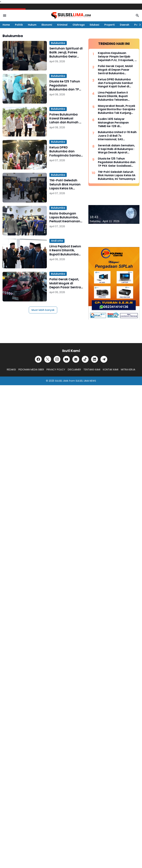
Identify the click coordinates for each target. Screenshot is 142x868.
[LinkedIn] (94, 359)
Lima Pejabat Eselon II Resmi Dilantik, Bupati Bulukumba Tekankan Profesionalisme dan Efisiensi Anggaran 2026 (66, 250)
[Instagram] (57, 359)
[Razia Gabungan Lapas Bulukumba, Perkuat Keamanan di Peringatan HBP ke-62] (25, 221)
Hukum (32, 25)
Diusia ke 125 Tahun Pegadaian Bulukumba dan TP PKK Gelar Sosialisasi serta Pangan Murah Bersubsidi (66, 85)
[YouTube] (66, 359)
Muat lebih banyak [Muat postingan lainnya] (43, 310)
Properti (110, 25)
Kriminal (62, 25)
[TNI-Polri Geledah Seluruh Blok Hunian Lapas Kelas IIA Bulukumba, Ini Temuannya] (25, 188)
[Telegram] (104, 359)
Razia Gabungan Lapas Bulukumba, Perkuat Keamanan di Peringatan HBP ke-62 (65, 217)
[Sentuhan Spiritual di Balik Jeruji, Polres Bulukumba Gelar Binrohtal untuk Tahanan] (25, 56)
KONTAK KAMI (111, 370)
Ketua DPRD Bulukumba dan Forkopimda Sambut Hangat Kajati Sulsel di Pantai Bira (66, 151)
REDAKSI (11, 370)
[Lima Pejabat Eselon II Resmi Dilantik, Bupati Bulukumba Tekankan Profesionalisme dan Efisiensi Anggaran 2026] (25, 254)
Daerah (125, 25)
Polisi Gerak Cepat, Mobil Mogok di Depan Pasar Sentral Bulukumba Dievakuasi (66, 283)
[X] (48, 359)
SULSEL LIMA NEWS (86, 381)
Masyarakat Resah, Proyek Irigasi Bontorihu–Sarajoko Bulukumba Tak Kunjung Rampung (117, 110)
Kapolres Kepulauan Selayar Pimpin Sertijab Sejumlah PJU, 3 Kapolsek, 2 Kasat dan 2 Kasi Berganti (117, 57)
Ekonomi (47, 25)
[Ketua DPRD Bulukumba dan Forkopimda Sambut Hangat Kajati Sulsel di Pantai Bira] (25, 155)
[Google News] (76, 359)
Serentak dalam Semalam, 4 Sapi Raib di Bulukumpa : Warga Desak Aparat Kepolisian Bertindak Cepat (117, 149)
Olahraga (79, 25)
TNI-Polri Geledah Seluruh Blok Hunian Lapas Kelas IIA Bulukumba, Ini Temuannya (65, 184)
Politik (19, 25)
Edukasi (94, 25)
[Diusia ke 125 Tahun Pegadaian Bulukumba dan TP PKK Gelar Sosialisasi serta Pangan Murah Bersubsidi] (25, 89)
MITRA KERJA (128, 370)
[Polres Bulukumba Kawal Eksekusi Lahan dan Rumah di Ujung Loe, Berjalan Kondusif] (25, 122)
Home (6, 25)
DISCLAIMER (74, 370)
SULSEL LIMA (62, 381)
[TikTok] (85, 359)
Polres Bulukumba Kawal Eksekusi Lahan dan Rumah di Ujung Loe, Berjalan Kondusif (66, 118)
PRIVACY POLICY (56, 370)
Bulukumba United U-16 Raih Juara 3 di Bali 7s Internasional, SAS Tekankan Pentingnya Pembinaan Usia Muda (117, 136)
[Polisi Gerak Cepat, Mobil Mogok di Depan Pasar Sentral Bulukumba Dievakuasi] (25, 287)
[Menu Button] (5, 16)
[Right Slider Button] (139, 25)
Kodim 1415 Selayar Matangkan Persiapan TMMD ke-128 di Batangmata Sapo (113, 123)
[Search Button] (137, 16)
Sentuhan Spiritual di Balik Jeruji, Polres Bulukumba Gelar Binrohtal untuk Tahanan (66, 52)
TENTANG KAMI (92, 370)
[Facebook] (38, 359)
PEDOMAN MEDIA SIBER (31, 370)
